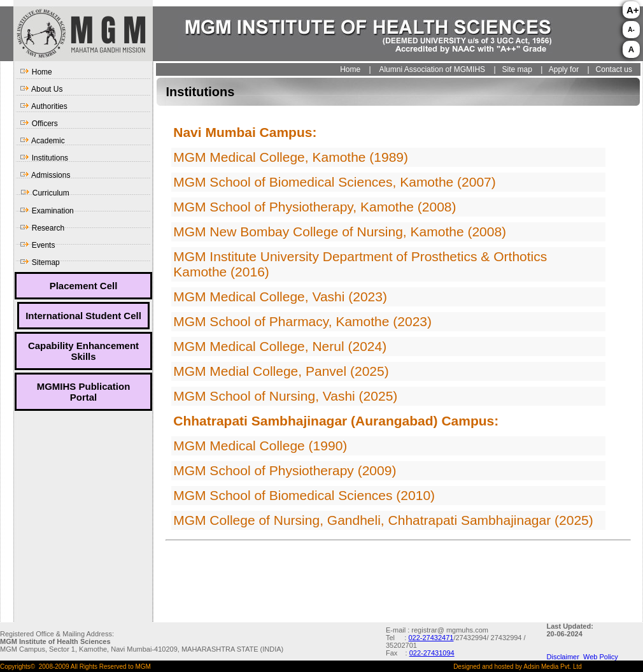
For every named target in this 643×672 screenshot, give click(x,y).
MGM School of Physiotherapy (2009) (285, 470)
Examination (46, 211)
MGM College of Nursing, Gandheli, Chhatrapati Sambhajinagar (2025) (383, 520)
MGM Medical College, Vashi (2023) (280, 297)
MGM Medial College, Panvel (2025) (281, 371)
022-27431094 (432, 653)
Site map (516, 69)
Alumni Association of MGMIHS (432, 69)
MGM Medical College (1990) (260, 446)
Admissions (45, 175)
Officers (39, 124)
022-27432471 (431, 638)
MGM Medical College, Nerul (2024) (280, 346)
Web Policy (601, 657)
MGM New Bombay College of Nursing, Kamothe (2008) (340, 232)
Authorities (43, 106)
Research (42, 228)
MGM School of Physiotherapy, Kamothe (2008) (314, 207)
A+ (633, 10)
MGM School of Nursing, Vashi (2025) (285, 396)
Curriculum (45, 193)
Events (37, 245)
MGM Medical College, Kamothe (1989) (291, 157)
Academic (42, 141)
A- (631, 30)
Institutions (44, 158)
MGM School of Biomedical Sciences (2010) (304, 495)
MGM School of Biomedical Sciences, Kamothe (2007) (335, 182)
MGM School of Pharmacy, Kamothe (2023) (302, 321)
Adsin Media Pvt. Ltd (553, 667)
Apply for (564, 69)
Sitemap (39, 262)
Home (36, 72)
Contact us (614, 69)
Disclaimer (565, 657)
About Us (41, 89)
